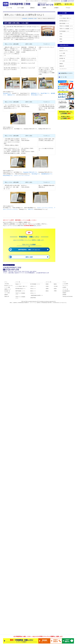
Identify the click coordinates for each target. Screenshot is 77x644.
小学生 (61, 34)
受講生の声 (62, 66)
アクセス (68, 8)
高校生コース (33, 291)
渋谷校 (47, 286)
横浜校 (47, 291)
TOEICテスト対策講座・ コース (21, 294)
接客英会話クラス (35, 93)
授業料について (63, 56)
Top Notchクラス (7, 93)
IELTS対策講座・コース (64, 31)
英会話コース (18, 284)
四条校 (55, 289)
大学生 (61, 42)
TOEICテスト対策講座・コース (66, 26)
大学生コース (33, 293)
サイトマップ (65, 286)
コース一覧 (9, 8)
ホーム (6, 282)
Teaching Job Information (68, 296)
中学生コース (33, 289)
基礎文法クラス (11, 95)
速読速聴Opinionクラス (47, 174)
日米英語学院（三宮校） (33, 19)
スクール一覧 (48, 282)
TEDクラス (31, 209)
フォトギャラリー (63, 69)
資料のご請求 (29, 257)
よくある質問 (65, 284)
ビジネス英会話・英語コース (65, 18)
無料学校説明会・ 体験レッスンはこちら (29, 250)
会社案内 (64, 287)
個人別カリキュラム (64, 51)
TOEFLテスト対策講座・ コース (21, 297)
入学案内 (56, 8)
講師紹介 (33, 8)
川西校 (55, 291)
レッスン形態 (62, 53)
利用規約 (64, 293)
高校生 (61, 39)
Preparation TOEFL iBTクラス (30, 172)
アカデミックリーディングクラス (22, 175)
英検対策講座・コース (64, 23)
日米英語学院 (25, 19)
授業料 (44, 8)
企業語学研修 (33, 298)
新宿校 (47, 284)
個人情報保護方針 (66, 291)
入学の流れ (62, 48)
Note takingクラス (36, 174)
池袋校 (47, 289)
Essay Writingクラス (8, 175)
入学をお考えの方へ (64, 45)
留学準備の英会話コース (64, 21)
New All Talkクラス (45, 93)
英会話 (61, 16)
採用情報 (64, 295)
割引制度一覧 (62, 58)
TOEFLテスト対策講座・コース (66, 29)
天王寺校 (56, 286)
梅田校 (55, 284)
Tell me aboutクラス (36, 95)
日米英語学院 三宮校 (20, 4)
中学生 (61, 36)
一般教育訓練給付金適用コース (37, 295)
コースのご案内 (63, 13)
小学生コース (33, 286)
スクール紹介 (21, 8)
